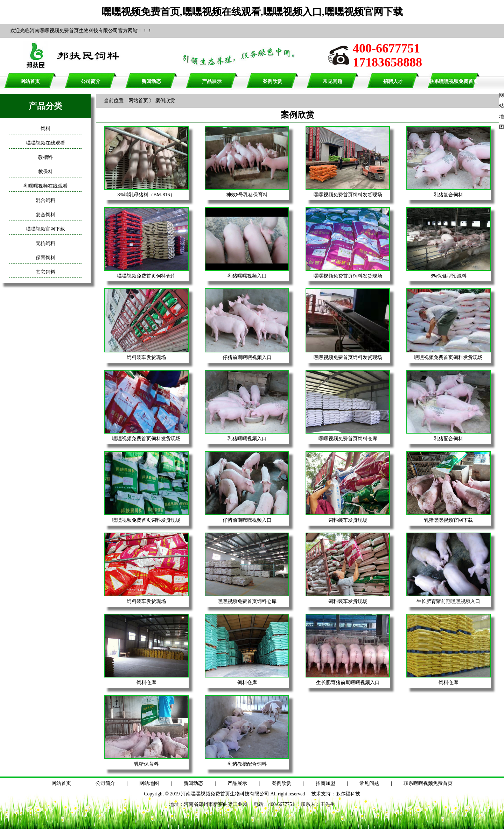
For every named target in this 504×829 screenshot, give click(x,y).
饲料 (45, 129)
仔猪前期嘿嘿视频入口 (247, 357)
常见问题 (332, 81)
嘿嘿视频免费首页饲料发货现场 (348, 195)
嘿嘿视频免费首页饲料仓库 (146, 276)
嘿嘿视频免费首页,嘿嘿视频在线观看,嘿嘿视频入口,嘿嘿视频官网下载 (252, 12)
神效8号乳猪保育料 (247, 195)
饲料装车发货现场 (146, 357)
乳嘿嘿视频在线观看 (45, 186)
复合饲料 (45, 215)
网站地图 (149, 783)
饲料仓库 (146, 683)
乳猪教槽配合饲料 (247, 764)
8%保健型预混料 (449, 276)
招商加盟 (325, 783)
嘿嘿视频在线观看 (45, 143)
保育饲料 (45, 258)
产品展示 (212, 81)
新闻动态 (151, 81)
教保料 (45, 172)
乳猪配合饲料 (448, 439)
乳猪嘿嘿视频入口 (247, 276)
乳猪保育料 (146, 764)
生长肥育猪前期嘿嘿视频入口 (448, 601)
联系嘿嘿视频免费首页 (454, 81)
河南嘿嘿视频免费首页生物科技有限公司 (225, 794)
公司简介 (91, 81)
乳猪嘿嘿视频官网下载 (448, 520)
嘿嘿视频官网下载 (45, 229)
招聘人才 (393, 81)
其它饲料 (45, 272)
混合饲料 (45, 200)
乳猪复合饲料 (448, 195)
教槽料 (45, 157)
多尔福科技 (348, 794)
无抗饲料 (45, 243)
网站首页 (30, 81)
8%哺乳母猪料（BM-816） (146, 195)
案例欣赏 (272, 81)
